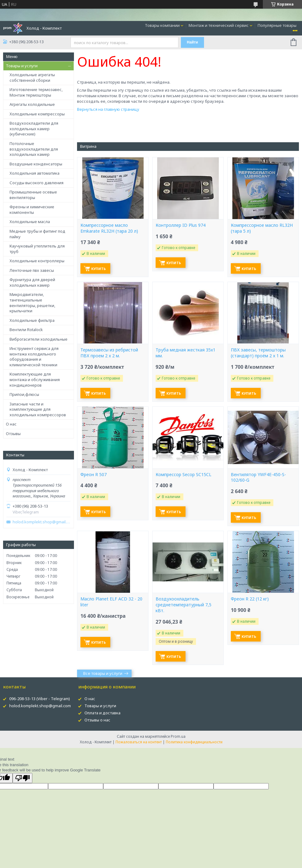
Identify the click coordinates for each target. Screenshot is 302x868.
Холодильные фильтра (32, 320)
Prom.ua (178, 736)
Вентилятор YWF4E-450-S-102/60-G (258, 478)
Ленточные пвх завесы (32, 270)
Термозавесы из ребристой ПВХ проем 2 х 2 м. (109, 353)
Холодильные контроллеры (37, 261)
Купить (98, 269)
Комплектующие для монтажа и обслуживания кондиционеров (35, 379)
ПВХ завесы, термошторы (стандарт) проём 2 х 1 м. (258, 353)
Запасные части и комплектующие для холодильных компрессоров (38, 409)
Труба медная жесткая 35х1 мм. (186, 353)
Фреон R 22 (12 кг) (250, 599)
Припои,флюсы (24, 394)
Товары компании (162, 25)
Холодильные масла (30, 222)
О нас (11, 424)
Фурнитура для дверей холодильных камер (32, 282)
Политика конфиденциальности (194, 742)
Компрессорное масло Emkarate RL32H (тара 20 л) (109, 228)
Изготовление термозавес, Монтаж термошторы (36, 92)
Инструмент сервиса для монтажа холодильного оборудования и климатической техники (34, 357)
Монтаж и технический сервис (219, 25)
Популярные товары (277, 25)
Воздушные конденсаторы (36, 164)
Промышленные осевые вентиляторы (33, 195)
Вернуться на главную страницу (108, 109)
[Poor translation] (22, 778)
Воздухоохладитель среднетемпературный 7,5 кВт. (184, 605)
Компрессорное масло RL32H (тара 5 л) (262, 228)
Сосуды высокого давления (37, 183)
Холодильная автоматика (35, 173)
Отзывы (13, 434)
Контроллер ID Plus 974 (181, 225)
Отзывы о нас (97, 720)
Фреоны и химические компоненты (32, 210)
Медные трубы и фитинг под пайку (37, 234)
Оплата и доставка (102, 713)
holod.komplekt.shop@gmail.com (42, 522)
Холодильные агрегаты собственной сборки (32, 77)
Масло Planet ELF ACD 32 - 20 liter (111, 602)
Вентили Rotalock (26, 330)
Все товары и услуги (103, 673)
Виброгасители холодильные (39, 339)
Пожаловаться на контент (139, 742)
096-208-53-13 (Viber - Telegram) (40, 699)
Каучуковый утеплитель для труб (37, 249)
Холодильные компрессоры (37, 114)
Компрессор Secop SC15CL (184, 475)
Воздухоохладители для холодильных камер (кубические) (34, 129)
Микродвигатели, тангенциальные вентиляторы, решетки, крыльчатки (32, 303)
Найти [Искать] (192, 42)
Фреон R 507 (94, 475)
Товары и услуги (22, 66)
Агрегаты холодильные (32, 104)
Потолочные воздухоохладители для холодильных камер (34, 149)
